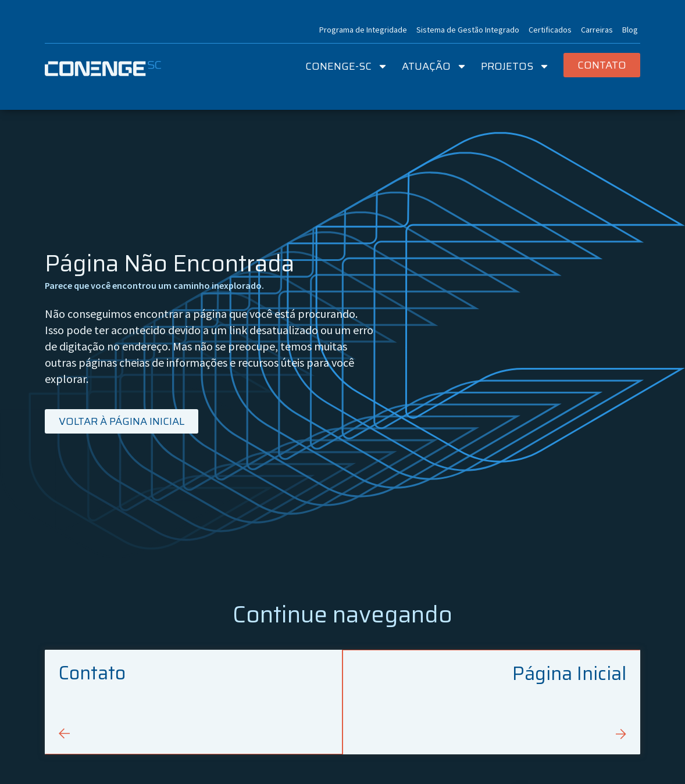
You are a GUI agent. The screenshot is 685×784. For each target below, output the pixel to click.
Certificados (550, 30)
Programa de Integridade (363, 30)
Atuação (434, 66)
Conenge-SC (347, 66)
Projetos (515, 66)
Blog (630, 30)
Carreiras (597, 30)
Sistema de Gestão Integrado (468, 30)
